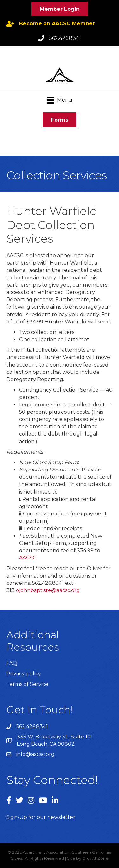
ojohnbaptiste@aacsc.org (48, 590)
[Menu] (59, 100)
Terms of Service (27, 684)
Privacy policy (24, 674)
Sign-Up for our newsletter (41, 817)
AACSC (28, 558)
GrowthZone (95, 858)
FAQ (12, 663)
